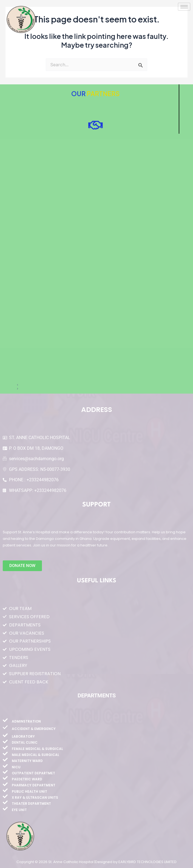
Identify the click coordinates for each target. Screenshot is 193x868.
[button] (96, 385)
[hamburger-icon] (184, 7)
